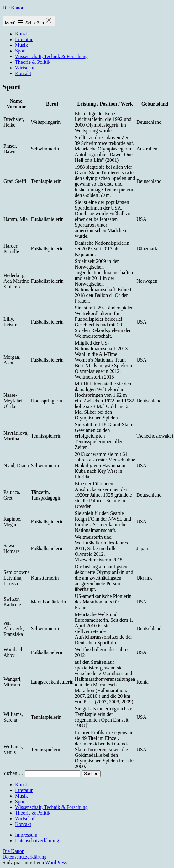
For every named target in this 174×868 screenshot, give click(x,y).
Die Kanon (13, 8)
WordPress (56, 863)
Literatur (24, 39)
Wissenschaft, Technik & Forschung (51, 56)
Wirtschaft (26, 68)
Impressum (26, 835)
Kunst (21, 34)
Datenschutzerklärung (37, 841)
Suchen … (13, 773)
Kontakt (23, 73)
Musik (21, 45)
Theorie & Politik (33, 62)
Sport (21, 51)
